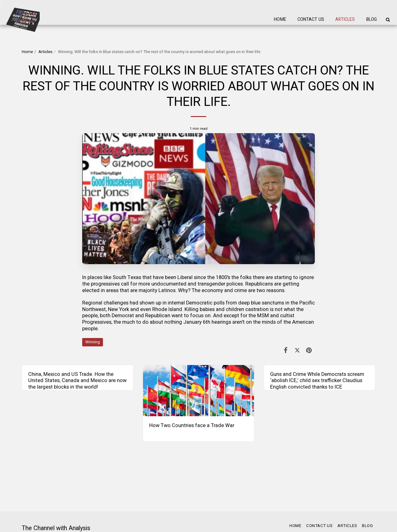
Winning (93, 342)
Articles (45, 52)
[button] (388, 20)
